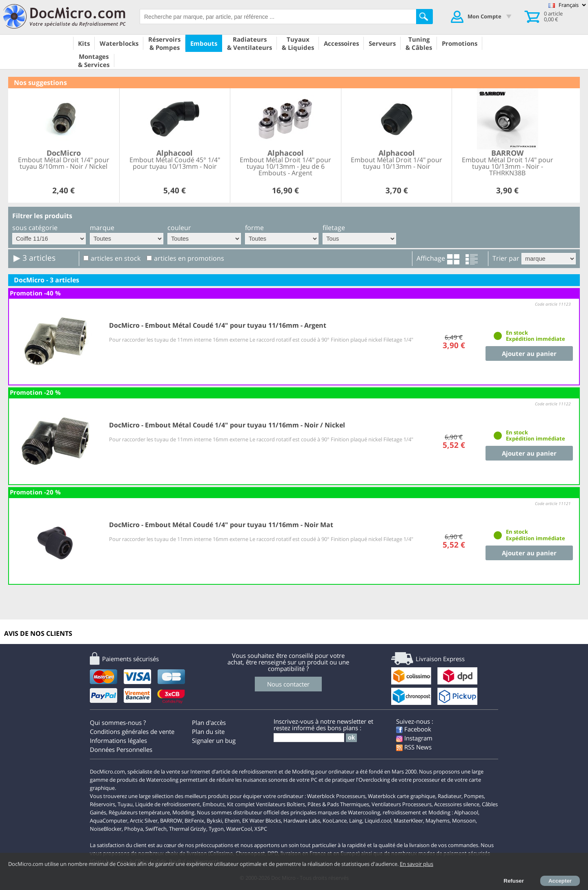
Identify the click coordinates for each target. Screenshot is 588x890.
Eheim (232, 821)
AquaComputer (109, 821)
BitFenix (194, 821)
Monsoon (464, 821)
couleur (179, 228)
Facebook (414, 729)
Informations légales (118, 740)
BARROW (171, 821)
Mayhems (438, 821)
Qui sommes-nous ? (118, 722)
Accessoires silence (457, 804)
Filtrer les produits (42, 216)
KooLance (335, 821)
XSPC (261, 829)
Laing (356, 821)
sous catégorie (35, 228)
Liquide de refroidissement (168, 804)
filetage (334, 228)
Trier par (506, 258)
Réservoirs (102, 804)
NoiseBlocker (106, 829)
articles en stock (116, 258)
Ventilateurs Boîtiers (281, 804)
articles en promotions (189, 258)
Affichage (431, 258)
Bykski (214, 821)
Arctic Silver (144, 821)
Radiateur (450, 796)
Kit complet (241, 804)
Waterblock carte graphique (402, 796)
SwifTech (156, 829)
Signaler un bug (214, 740)
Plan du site (208, 731)
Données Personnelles (121, 749)
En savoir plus (416, 864)
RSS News (414, 747)
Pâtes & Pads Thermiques (338, 804)
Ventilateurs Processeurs (402, 804)
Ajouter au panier (529, 353)
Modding (183, 812)
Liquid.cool (378, 821)
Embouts (214, 804)
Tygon (216, 829)
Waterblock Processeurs (336, 796)
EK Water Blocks (262, 821)
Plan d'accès (209, 722)
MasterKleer (408, 821)
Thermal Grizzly (188, 829)
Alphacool (466, 812)
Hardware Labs (302, 821)
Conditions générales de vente (132, 731)
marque (102, 228)
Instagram (414, 738)
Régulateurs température (139, 812)
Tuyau (125, 804)
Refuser (514, 881)
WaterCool (239, 829)
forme (254, 228)
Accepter (560, 881)
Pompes (474, 796)
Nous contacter (288, 684)
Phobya (134, 829)
